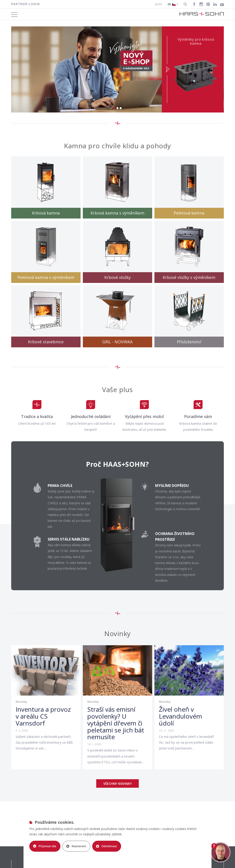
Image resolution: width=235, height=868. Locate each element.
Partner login (26, 4)
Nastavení (76, 846)
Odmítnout (107, 846)
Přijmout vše (45, 846)
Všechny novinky (118, 784)
